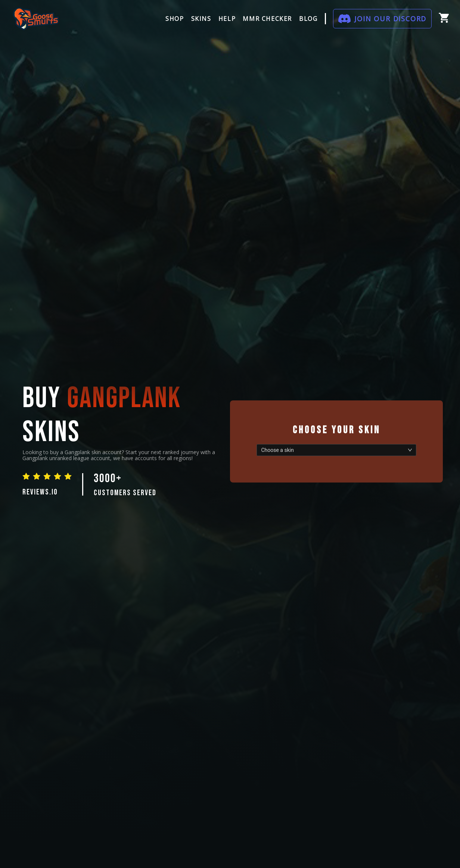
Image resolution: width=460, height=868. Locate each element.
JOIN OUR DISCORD (390, 19)
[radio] (26, 476)
